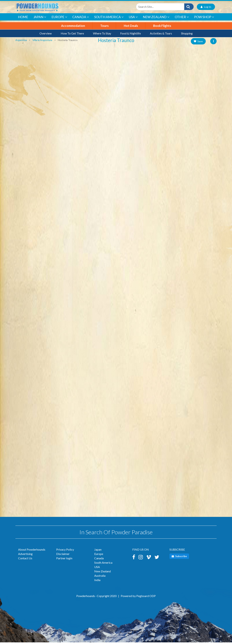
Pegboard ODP (146, 597)
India (97, 582)
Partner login (64, 560)
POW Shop (204, 19)
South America (109, 19)
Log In (206, 8)
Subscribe (179, 558)
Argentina (21, 42)
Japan (40, 19)
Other (182, 19)
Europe (59, 19)
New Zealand (156, 19)
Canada (81, 19)
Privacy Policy (65, 551)
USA (133, 19)
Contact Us (25, 560)
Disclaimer (63, 555)
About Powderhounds (32, 551)
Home (23, 18)
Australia (100, 577)
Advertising (25, 555)
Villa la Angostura (42, 42)
